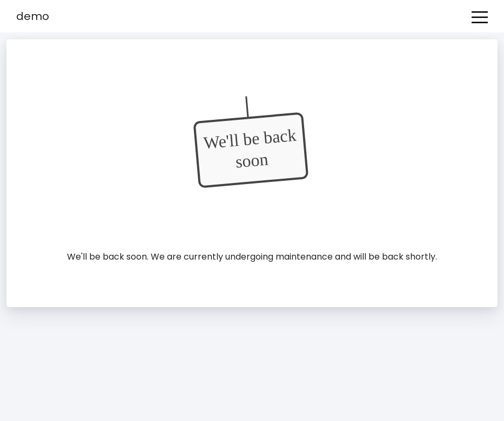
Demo (33, 16)
